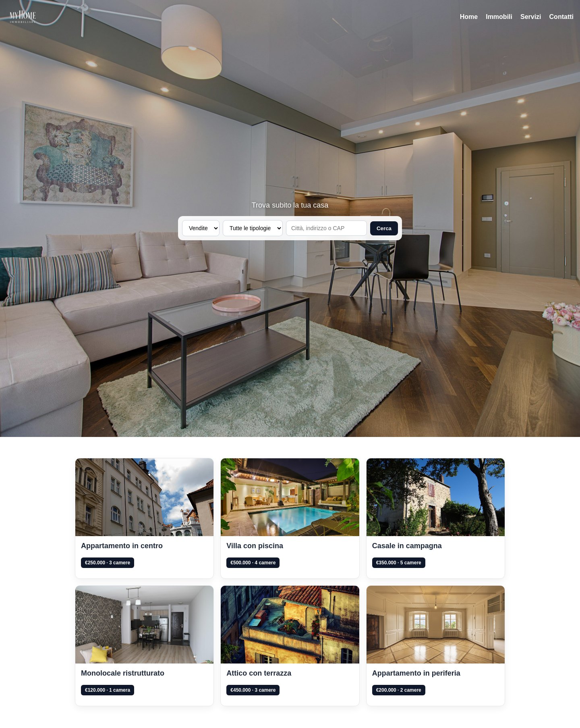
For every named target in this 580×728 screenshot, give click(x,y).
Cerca (384, 228)
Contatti (561, 17)
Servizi (531, 17)
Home (469, 17)
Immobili (499, 17)
